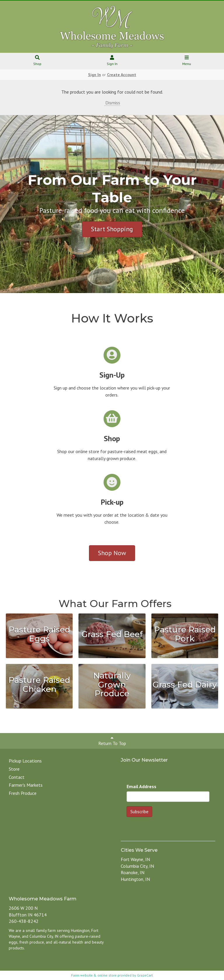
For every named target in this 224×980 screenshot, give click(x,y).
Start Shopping (112, 229)
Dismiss (112, 103)
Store (14, 769)
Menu (187, 61)
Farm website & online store (94, 975)
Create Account (122, 75)
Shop (37, 61)
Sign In (112, 61)
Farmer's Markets (26, 785)
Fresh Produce (23, 793)
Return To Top (112, 741)
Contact (17, 777)
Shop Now (112, 553)
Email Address (141, 786)
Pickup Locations (25, 761)
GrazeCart (145, 975)
